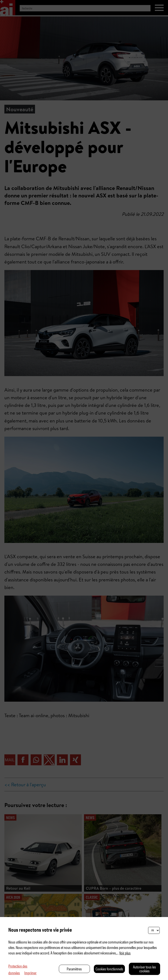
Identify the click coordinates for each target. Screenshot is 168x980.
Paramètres (74, 969)
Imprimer (30, 973)
